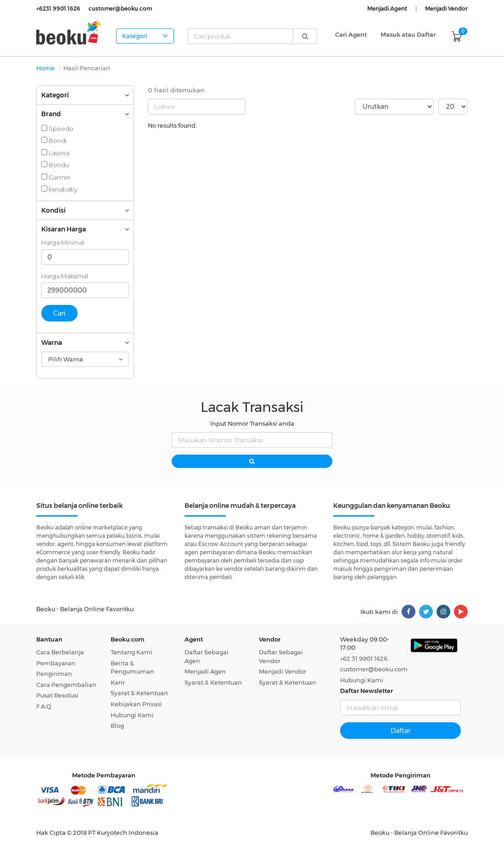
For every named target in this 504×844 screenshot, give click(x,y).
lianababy (59, 189)
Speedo (57, 129)
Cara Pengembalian (66, 685)
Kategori (145, 36)
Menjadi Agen (205, 671)
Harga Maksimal (65, 276)
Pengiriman (54, 674)
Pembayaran (56, 663)
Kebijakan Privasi (136, 704)
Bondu (55, 165)
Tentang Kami (132, 652)
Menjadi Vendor (283, 671)
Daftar (400, 731)
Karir (118, 682)
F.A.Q (44, 706)
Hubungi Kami (132, 715)
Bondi (54, 141)
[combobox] (85, 359)
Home (45, 68)
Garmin (56, 177)
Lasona (55, 153)
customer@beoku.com (374, 669)
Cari (59, 313)
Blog (117, 726)
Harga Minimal (63, 242)
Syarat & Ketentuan (139, 693)
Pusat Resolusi (57, 695)
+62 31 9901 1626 (364, 658)
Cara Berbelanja (60, 652)
